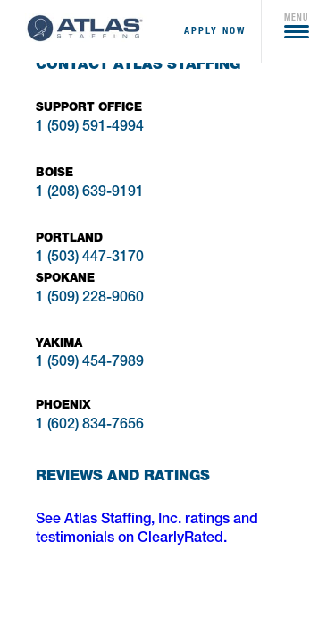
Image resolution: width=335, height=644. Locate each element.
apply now (215, 31)
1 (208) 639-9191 (90, 193)
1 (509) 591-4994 (90, 128)
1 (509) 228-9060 (90, 299)
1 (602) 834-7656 (90, 426)
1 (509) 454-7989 (90, 363)
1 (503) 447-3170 (90, 258)
